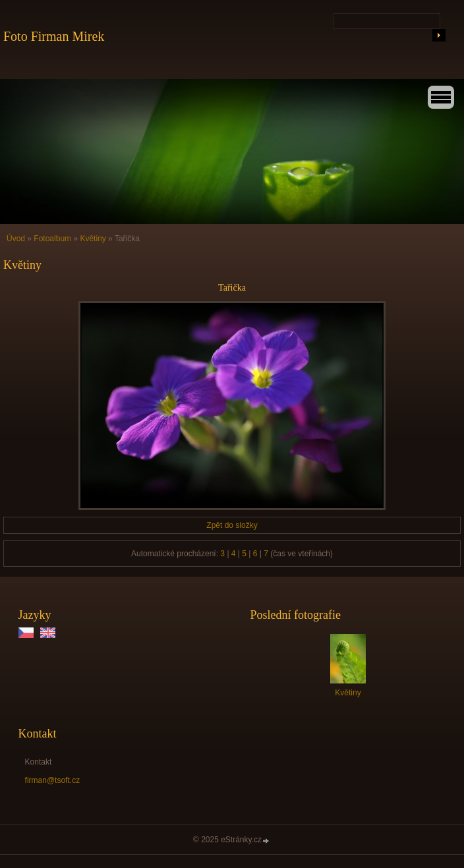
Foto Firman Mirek (54, 36)
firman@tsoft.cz (53, 780)
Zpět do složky (232, 525)
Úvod (16, 239)
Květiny (93, 239)
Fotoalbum (52, 239)
